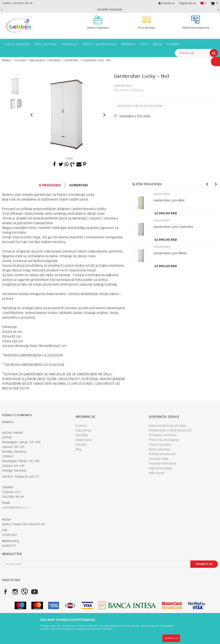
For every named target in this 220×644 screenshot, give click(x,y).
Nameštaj (54, 60)
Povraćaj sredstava (163, 435)
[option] (110, 10)
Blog (79, 449)
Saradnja (82, 435)
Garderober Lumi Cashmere (173, 227)
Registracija (84, 440)
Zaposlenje (83, 430)
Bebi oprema (37, 60)
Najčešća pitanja (161, 468)
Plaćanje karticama (162, 463)
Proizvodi (20, 60)
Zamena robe (159, 459)
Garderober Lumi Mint (169, 200)
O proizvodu (50, 185)
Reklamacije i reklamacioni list (170, 430)
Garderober (71, 60)
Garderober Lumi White (170, 253)
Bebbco (6, 60)
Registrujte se (187, 3)
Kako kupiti (157, 473)
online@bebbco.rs (15, 507)
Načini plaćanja (159, 449)
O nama (81, 426)
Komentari (79, 185)
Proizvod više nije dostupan (139, 106)
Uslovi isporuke (160, 445)
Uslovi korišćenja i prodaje (168, 426)
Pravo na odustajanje (164, 440)
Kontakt (81, 445)
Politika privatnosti (162, 454)
